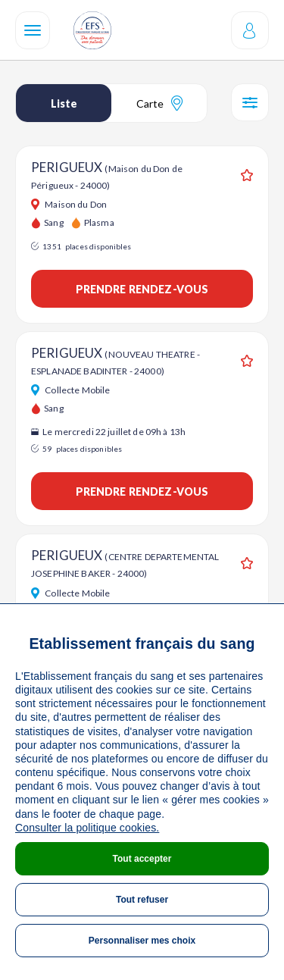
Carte (159, 103)
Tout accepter (142, 859)
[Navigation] (33, 30)
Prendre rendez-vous (142, 289)
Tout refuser (142, 900)
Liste (64, 103)
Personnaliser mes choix (142, 941)
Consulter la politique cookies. (87, 828)
